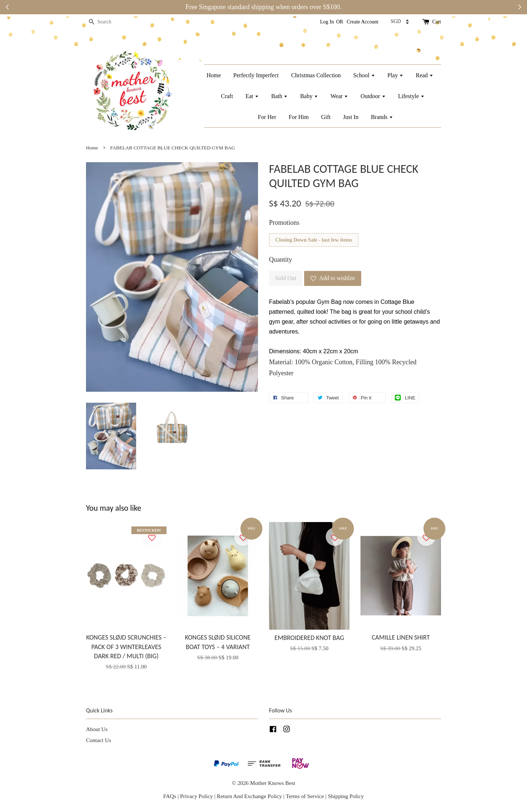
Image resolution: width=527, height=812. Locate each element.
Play (395, 75)
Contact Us (98, 740)
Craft (227, 96)
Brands (382, 117)
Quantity (281, 260)
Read (425, 75)
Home (214, 75)
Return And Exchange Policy (249, 796)
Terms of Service (306, 796)
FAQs (170, 796)
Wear (339, 96)
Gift (326, 117)
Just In (351, 117)
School (364, 75)
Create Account (362, 22)
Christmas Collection (316, 75)
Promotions (284, 223)
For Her (267, 117)
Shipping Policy (346, 796)
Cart (437, 22)
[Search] (108, 22)
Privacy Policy (197, 796)
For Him (299, 117)
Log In (327, 22)
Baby (309, 96)
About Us (97, 729)
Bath (279, 96)
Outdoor (373, 96)
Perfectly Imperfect (256, 75)
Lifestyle (411, 96)
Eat (252, 96)
